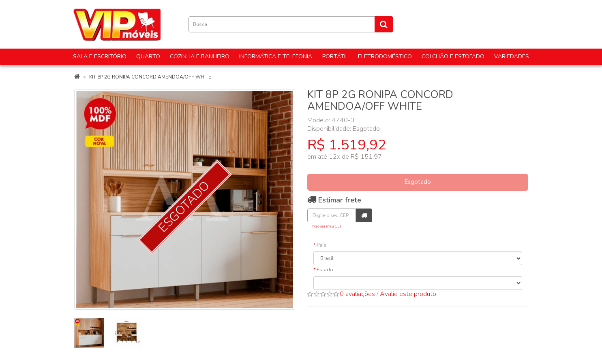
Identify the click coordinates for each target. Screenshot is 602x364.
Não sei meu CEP (327, 226)
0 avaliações (357, 294)
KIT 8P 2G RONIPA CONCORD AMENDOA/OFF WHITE (150, 77)
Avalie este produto (408, 294)
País (321, 245)
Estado (325, 270)
